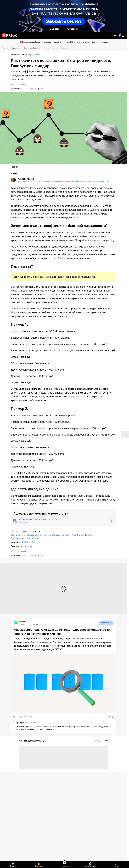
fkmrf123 (24, 723)
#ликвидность (18, 535)
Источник (16, 542)
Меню (116, 865)
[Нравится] (32, 89)
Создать (65, 864)
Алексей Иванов (26, 179)
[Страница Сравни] (15, 623)
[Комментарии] (20, 89)
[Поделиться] (42, 89)
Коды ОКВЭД (36, 625)
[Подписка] (39, 865)
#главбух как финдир (82, 535)
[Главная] (13, 865)
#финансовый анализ (59, 535)
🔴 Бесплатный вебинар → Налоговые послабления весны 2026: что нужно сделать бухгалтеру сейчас (64, 42)
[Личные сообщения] (115, 36)
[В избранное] (37, 89)
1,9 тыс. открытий (18, 84)
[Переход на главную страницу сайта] (9, 36)
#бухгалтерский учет (37, 535)
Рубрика (15, 546)
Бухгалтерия (34, 55)
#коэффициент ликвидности (25, 538)
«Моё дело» (75, 181)
